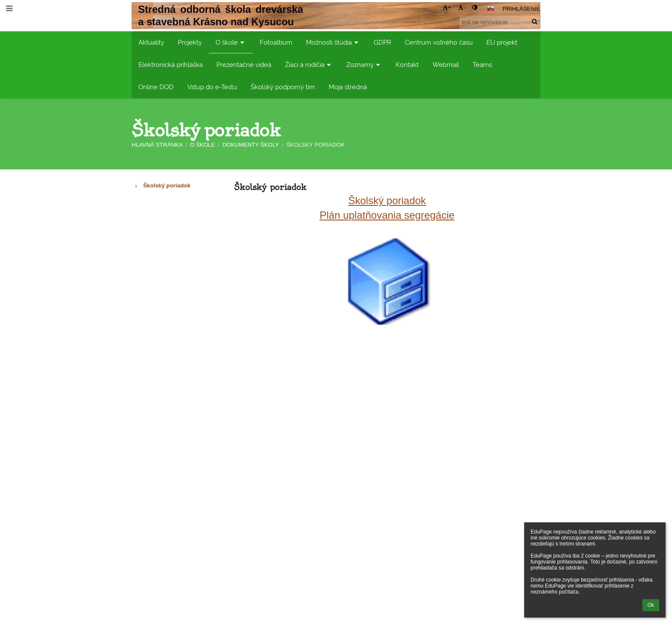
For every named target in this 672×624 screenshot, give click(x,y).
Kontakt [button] (407, 65)
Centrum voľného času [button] (439, 42)
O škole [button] (231, 42)
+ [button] (447, 8)
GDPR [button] (382, 42)
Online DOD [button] (156, 87)
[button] (490, 9)
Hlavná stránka (157, 145)
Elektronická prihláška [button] (171, 65)
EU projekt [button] (502, 42)
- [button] (462, 8)
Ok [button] (651, 605)
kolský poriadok (390, 200)
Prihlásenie (522, 9)
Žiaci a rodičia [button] (309, 65)
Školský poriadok (315, 145)
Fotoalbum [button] (276, 42)
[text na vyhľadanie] (500, 22)
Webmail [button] (446, 65)
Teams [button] (482, 65)
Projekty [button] (190, 42)
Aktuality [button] (151, 42)
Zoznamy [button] (364, 65)
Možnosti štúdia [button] (333, 42)
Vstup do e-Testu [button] (212, 87)
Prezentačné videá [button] (244, 65)
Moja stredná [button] (348, 87)
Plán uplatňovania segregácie (387, 215)
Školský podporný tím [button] (283, 87)
